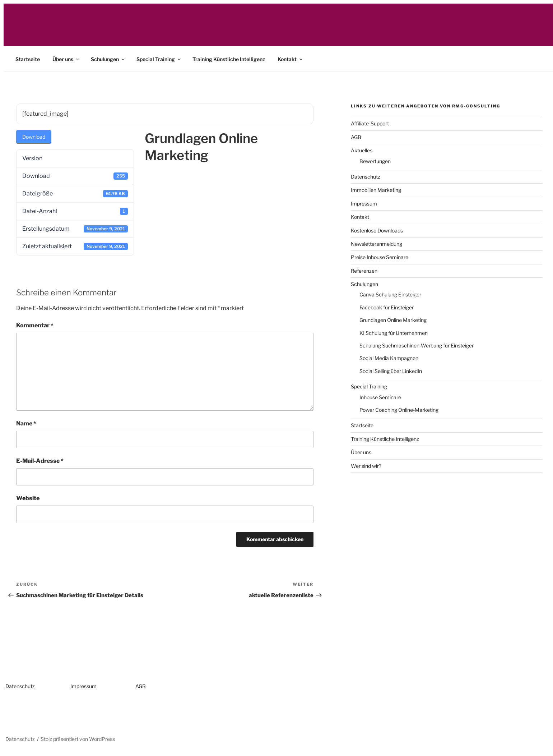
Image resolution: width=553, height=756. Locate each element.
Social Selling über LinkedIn (391, 371)
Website (28, 498)
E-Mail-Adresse (40, 461)
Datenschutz (366, 177)
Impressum (364, 204)
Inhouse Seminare (380, 397)
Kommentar (35, 325)
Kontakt (291, 59)
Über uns (66, 59)
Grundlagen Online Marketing (393, 320)
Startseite (28, 59)
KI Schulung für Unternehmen (394, 333)
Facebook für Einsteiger (387, 307)
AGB (356, 137)
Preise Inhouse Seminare (380, 257)
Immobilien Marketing (376, 190)
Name (26, 423)
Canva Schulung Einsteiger (390, 294)
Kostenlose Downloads (377, 231)
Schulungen (108, 59)
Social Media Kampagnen (389, 358)
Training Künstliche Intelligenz (229, 59)
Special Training (159, 59)
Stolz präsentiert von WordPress (78, 739)
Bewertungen (375, 161)
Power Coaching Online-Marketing (399, 410)
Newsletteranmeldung (377, 244)
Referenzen (364, 271)
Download (34, 137)
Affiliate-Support (370, 123)
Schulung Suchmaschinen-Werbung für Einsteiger (417, 345)
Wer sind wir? (366, 466)
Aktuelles (362, 150)
